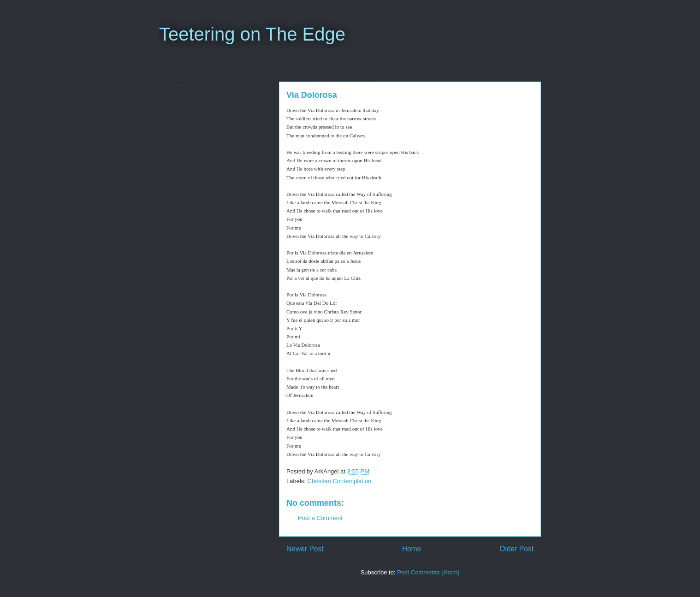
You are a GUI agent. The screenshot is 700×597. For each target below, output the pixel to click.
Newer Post (305, 549)
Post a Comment (320, 518)
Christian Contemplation (340, 481)
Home (412, 549)
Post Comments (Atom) (428, 572)
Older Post (516, 549)
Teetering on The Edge (252, 34)
